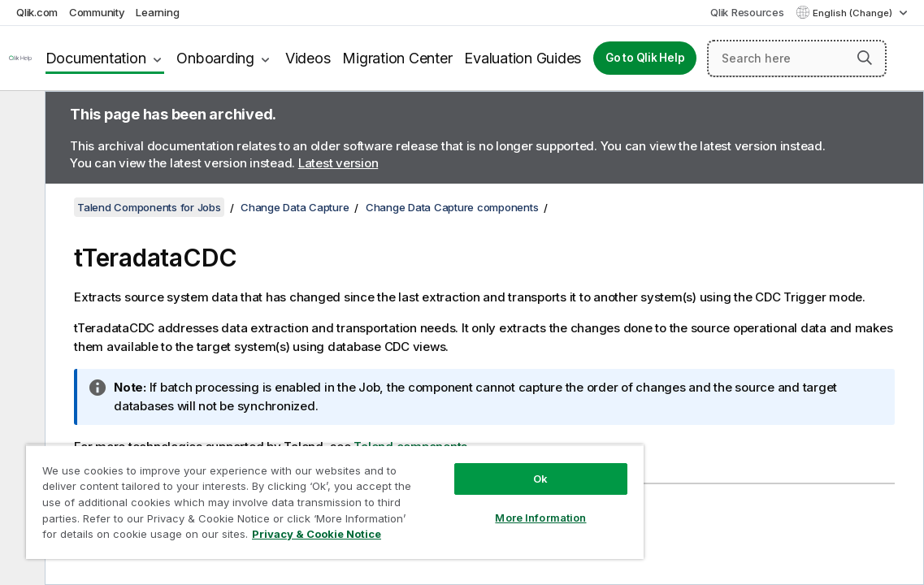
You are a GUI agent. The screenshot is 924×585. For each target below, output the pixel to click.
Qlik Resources (747, 12)
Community (97, 12)
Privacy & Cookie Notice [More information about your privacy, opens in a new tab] (246, 537)
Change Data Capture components (452, 207)
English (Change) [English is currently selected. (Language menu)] (854, 13)
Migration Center (397, 58)
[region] (294, 496)
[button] (865, 58)
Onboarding (215, 58)
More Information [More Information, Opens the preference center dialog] (471, 505)
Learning (157, 12)
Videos (308, 58)
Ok (471, 466)
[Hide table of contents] (20, 116)
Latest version (338, 163)
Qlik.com (37, 12)
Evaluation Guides (523, 58)
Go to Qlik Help (645, 58)
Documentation (96, 58)
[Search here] (797, 58)
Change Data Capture (295, 207)
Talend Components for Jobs (149, 207)
